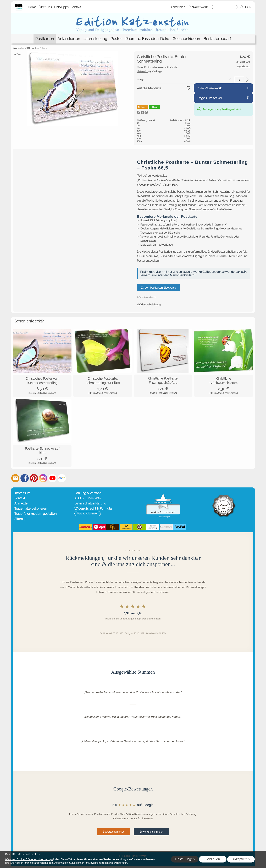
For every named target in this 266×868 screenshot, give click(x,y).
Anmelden (178, 7)
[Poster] (116, 39)
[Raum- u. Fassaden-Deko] (147, 39)
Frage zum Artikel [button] (209, 98)
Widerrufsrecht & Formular (94, 509)
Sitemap (20, 519)
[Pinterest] (34, 478)
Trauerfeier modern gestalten (35, 514)
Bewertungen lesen (114, 832)
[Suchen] (225, 7)
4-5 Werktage (149, 71)
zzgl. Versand (50, 393)
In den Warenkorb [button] (209, 88)
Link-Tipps (61, 7)
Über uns (45, 7)
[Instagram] (43, 478)
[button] (242, 7)
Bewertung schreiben (151, 832)
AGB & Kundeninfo (88, 498)
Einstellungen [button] (185, 859)
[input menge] (239, 79)
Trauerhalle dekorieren (31, 509)
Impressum (22, 493)
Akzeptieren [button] (241, 859)
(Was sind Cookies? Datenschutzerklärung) (29, 859)
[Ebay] (62, 478)
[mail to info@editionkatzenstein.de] (15, 478)
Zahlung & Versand (88, 493)
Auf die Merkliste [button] (149, 88)
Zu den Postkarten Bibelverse (158, 288)
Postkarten (19, 48)
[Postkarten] (45, 39)
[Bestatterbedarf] (217, 39)
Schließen (213, 859)
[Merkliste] (189, 7)
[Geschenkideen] (186, 39)
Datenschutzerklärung (90, 503)
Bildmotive (33, 48)
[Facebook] (25, 478)
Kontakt (76, 7)
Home (32, 7)
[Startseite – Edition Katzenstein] (19, 5)
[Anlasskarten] (69, 39)
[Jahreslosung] (95, 39)
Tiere (44, 48)
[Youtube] (52, 478)
